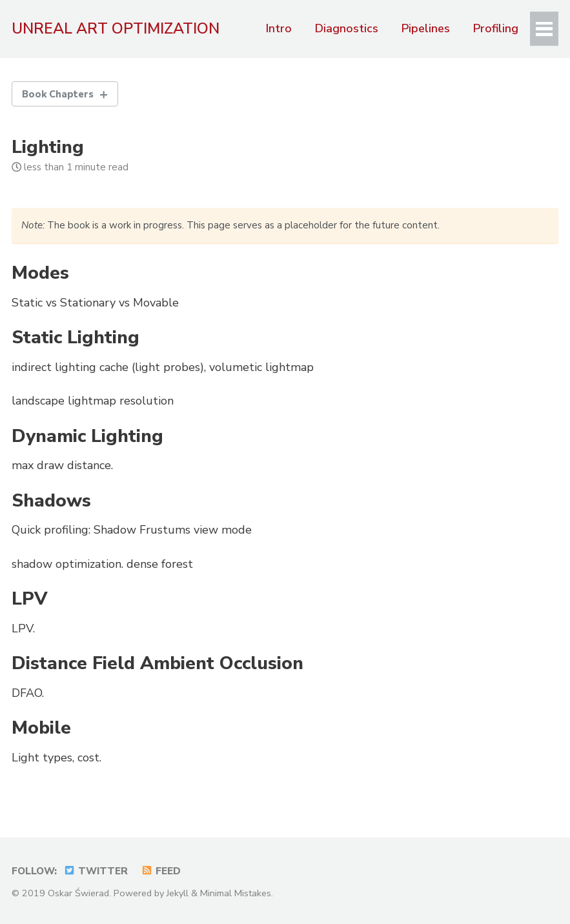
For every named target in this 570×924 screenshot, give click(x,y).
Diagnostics (346, 28)
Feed (161, 871)
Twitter (96, 871)
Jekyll (178, 893)
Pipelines (425, 28)
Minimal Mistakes (236, 893)
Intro (278, 28)
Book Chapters (59, 94)
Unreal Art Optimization (116, 28)
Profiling (495, 28)
